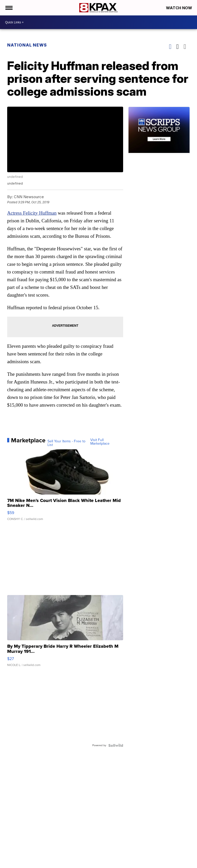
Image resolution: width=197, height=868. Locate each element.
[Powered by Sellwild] (116, 745)
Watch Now (180, 8)
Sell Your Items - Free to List (66, 443)
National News (27, 45)
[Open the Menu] (9, 8)
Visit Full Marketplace (100, 442)
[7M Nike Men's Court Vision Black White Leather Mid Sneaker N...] (65, 488)
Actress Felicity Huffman (32, 213)
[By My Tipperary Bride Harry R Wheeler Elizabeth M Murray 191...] (65, 633)
